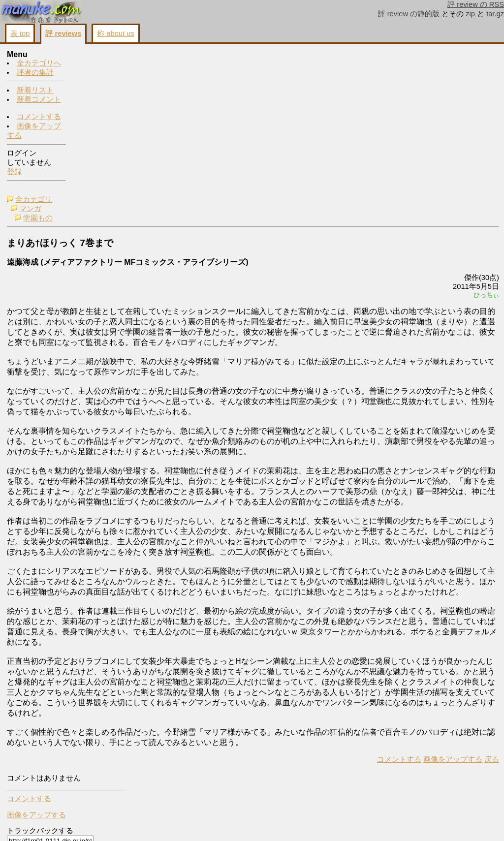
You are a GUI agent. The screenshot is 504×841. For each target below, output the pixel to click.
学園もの (107, 74)
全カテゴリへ (39, 63)
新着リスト (35, 91)
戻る (369, 822)
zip (470, 14)
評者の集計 (35, 73)
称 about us (115, 33)
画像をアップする (330, 822)
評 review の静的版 (409, 14)
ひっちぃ (363, 151)
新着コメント (39, 100)
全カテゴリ (103, 55)
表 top (20, 33)
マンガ (99, 64)
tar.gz (495, 14)
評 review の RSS (476, 4)
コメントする (39, 117)
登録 (14, 172)
